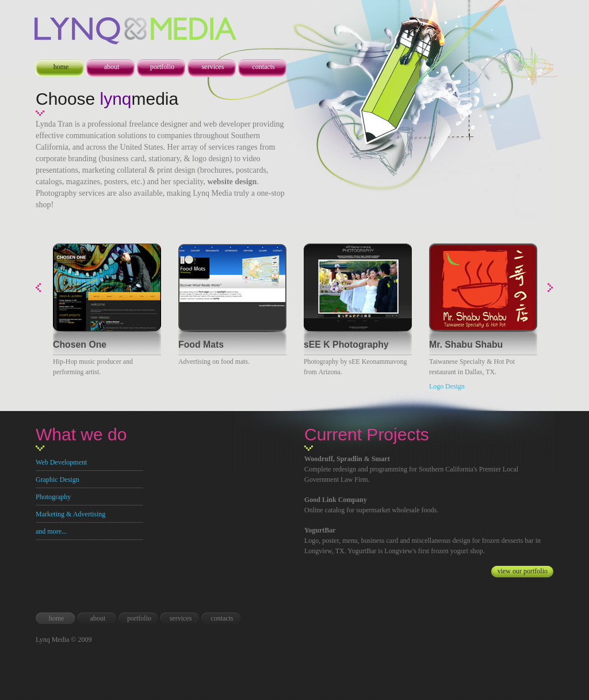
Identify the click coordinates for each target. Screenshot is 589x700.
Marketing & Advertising (70, 514)
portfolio (162, 67)
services (213, 67)
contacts (263, 67)
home (61, 67)
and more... (51, 531)
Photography (53, 497)
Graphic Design (58, 480)
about (112, 67)
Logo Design (447, 386)
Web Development (61, 462)
